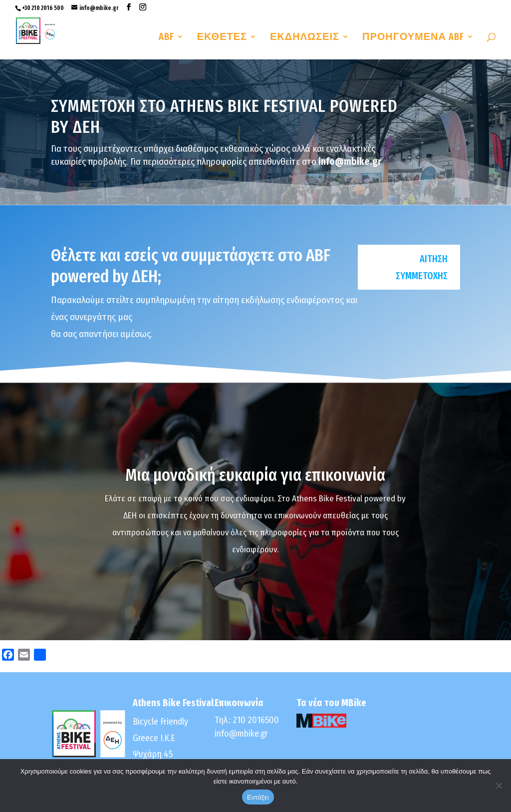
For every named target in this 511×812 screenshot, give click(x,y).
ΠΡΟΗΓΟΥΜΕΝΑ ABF (413, 38)
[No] (499, 786)
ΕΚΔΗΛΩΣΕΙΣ (305, 38)
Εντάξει (258, 797)
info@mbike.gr (241, 734)
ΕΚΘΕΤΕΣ (222, 38)
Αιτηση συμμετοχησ (422, 267)
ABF (166, 38)
